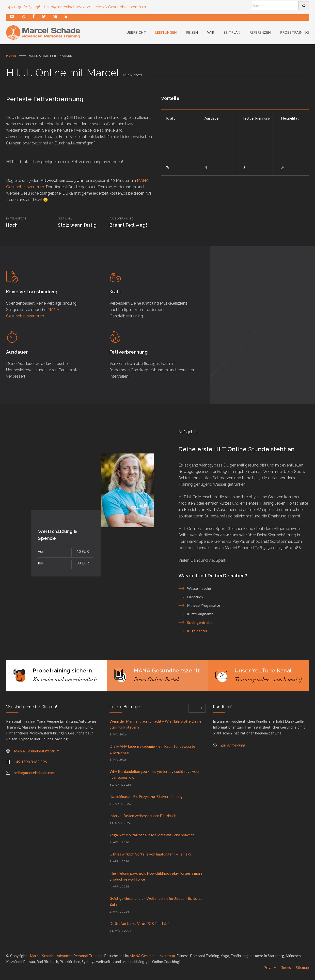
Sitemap (302, 970)
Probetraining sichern (62, 673)
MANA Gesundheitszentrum (121, 7)
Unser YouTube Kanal (263, 673)
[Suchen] (304, 6)
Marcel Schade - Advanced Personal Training (66, 958)
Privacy (270, 970)
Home (11, 58)
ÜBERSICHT (136, 34)
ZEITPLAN (232, 34)
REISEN (192, 34)
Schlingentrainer (201, 625)
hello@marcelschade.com (68, 7)
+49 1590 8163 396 (23, 7)
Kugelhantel (197, 633)
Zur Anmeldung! (234, 747)
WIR (211, 34)
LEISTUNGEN (166, 34)
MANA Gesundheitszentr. (167, 673)
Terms (286, 970)
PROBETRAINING (294, 34)
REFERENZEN (260, 34)
